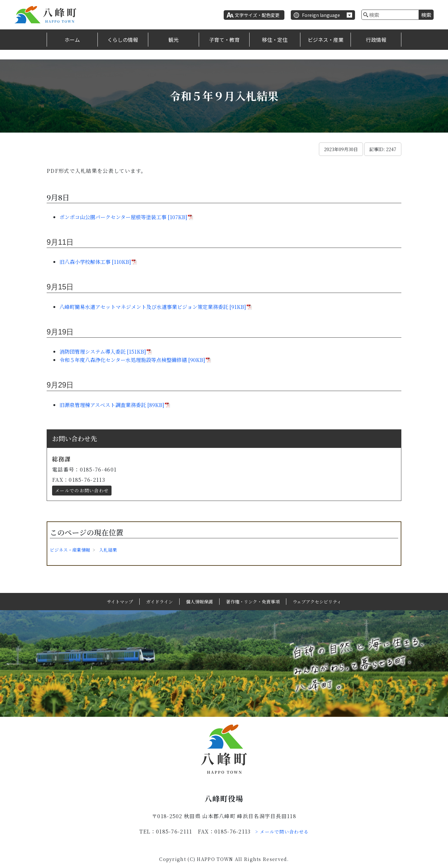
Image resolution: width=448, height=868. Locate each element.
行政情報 (376, 40)
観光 (174, 40)
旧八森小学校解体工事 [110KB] (95, 262)
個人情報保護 (199, 602)
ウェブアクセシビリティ (317, 602)
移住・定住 (275, 40)
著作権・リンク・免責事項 (253, 602)
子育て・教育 (224, 40)
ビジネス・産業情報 (70, 550)
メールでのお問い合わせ (82, 490)
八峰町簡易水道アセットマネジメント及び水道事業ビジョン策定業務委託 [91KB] (153, 307)
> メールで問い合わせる (282, 832)
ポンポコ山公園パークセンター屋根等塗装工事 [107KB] (123, 217)
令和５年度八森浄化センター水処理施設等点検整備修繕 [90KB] (132, 360)
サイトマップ (120, 602)
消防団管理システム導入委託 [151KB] (103, 352)
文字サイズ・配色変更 (257, 15)
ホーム (72, 40)
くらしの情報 (123, 40)
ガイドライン (159, 602)
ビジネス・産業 (326, 40)
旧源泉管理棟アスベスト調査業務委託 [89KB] (112, 405)
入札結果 (108, 550)
